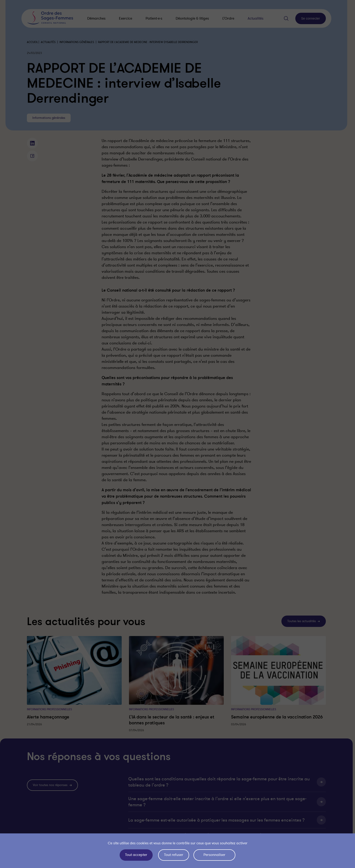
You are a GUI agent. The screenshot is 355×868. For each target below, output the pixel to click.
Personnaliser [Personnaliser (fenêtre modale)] (214, 855)
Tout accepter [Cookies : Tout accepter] (136, 855)
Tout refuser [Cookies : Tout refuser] (174, 855)
